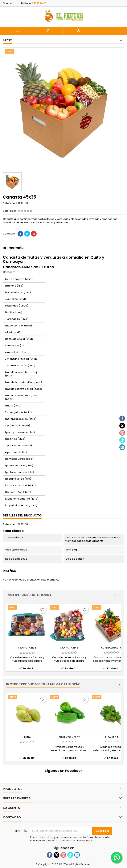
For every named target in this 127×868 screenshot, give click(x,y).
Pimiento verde (69, 737)
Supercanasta (111, 648)
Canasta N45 (69, 648)
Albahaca (111, 737)
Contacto (8, 3)
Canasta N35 (27, 648)
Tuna (27, 737)
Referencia (10, 203)
